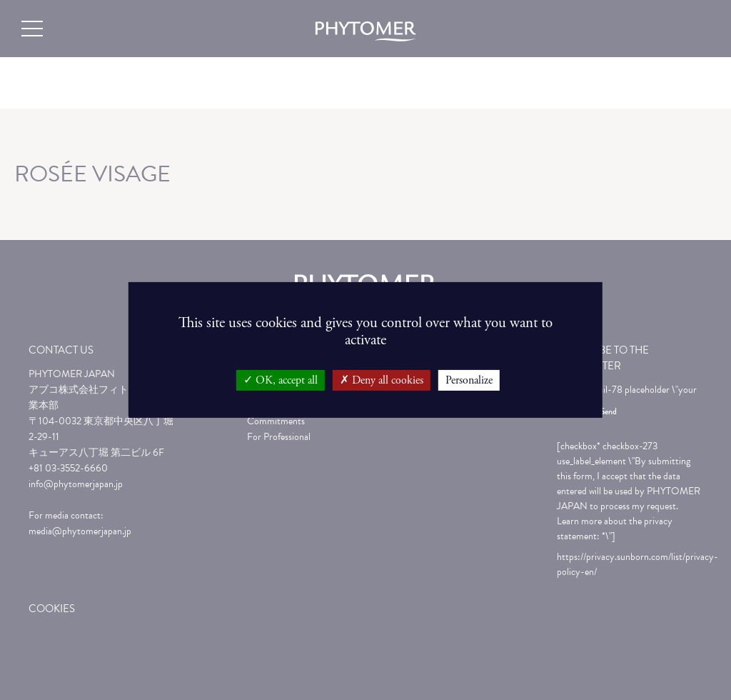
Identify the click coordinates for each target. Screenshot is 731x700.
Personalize (469, 380)
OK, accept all (281, 380)
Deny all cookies (382, 380)
